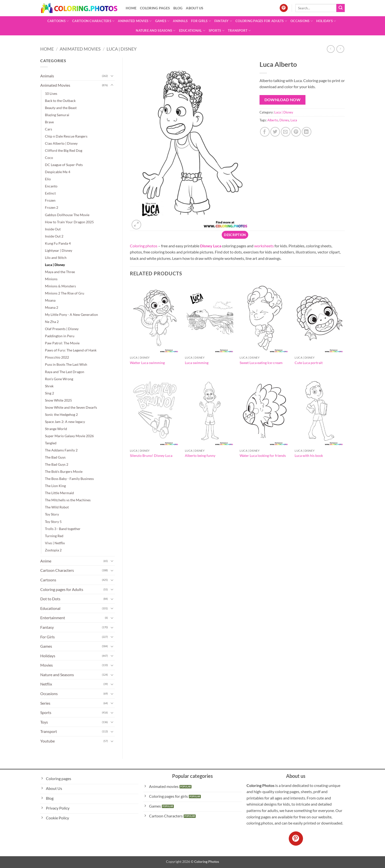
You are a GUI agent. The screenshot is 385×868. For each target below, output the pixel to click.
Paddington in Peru (60, 336)
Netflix (46, 684)
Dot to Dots (50, 599)
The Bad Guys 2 (57, 464)
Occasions (302, 21)
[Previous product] (340, 49)
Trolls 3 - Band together (63, 529)
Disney (284, 120)
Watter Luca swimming (147, 363)
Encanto (51, 186)
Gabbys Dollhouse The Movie (67, 215)
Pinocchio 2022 (57, 357)
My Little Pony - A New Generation (71, 315)
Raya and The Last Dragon (65, 372)
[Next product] (331, 49)
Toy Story (52, 514)
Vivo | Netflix (55, 543)
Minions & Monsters (60, 286)
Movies (47, 665)
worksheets (264, 246)
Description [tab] (235, 235)
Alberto (273, 120)
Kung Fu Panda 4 (58, 243)
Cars (48, 129)
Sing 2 (49, 393)
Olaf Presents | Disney (62, 329)
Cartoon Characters (93, 21)
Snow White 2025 (58, 400)
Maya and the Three (60, 272)
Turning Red (54, 536)
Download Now (283, 100)
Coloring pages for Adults (261, 21)
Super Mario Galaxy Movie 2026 (69, 436)
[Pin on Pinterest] (296, 132)
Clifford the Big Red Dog (64, 150)
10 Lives (51, 93)
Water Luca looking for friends (263, 455)
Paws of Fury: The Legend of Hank (71, 350)
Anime (46, 561)
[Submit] (341, 8)
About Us (195, 8)
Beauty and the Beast (61, 108)
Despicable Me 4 (58, 172)
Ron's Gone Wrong (59, 379)
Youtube (48, 741)
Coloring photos (144, 246)
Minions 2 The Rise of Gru (65, 293)
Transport (239, 31)
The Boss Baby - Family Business (69, 479)
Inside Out (53, 229)
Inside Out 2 (54, 236)
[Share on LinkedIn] (307, 132)
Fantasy (223, 21)
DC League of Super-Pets (64, 165)
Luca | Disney (122, 49)
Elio (48, 179)
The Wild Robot (57, 507)
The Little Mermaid (59, 493)
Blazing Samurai (57, 115)
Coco (49, 158)
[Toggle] (112, 76)
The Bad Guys (55, 457)
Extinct (50, 193)
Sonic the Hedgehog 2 (61, 414)
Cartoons (58, 21)
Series (45, 703)
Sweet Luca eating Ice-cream (261, 363)
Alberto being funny (200, 455)
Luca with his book (309, 455)
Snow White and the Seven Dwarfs (71, 407)
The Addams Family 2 (61, 450)
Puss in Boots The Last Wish (66, 364)
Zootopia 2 (53, 550)
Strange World (56, 429)
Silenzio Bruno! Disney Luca (151, 455)
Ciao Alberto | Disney (61, 143)
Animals (180, 21)
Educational (192, 31)
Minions (51, 279)
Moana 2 (52, 307)
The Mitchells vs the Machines (68, 500)
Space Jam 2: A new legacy (65, 422)
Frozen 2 (52, 207)
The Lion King (55, 486)
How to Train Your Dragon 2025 (69, 222)
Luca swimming (197, 363)
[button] (136, 225)
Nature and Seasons (156, 31)
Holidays (326, 21)
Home (131, 8)
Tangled (51, 443)
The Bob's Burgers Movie (64, 471)
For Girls (201, 21)
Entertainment (53, 618)
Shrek (49, 386)
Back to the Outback (60, 101)
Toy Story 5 (53, 522)
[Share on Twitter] (275, 132)
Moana (50, 300)
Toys (44, 722)
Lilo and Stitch (56, 258)
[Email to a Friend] (286, 132)
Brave (49, 122)
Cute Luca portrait (309, 363)
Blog (178, 8)
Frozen (50, 200)
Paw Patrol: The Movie (62, 343)
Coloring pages (155, 8)
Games (162, 21)
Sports (217, 31)
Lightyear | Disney (59, 250)
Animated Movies (135, 21)
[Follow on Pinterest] (284, 8)
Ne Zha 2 (52, 322)
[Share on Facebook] (265, 132)
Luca (294, 120)
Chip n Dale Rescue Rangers (66, 136)
